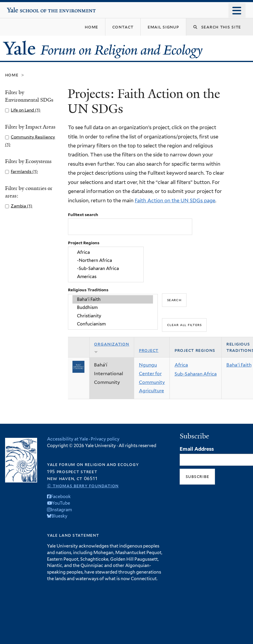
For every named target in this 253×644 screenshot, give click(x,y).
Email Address (197, 449)
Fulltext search (83, 215)
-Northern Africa (106, 260)
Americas (106, 277)
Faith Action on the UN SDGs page (175, 200)
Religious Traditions (88, 290)
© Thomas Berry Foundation (83, 486)
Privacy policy (105, 439)
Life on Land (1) (26, 110)
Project (149, 350)
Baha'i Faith (113, 299)
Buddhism (113, 308)
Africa (106, 252)
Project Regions (84, 243)
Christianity (113, 316)
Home (12, 75)
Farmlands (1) (24, 171)
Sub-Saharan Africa (196, 374)
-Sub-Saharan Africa (106, 269)
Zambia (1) (22, 206)
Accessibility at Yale (68, 439)
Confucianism (113, 324)
